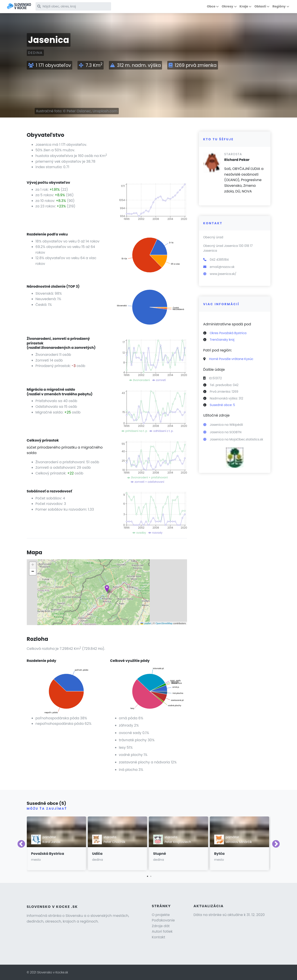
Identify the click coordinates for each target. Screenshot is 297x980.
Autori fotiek (162, 931)
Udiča (97, 854)
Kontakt (159, 937)
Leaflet (146, 623)
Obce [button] (211, 6)
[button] (107, 589)
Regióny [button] (279, 6)
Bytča (220, 854)
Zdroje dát (161, 926)
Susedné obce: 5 (222, 405)
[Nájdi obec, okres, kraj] (74, 6)
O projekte (161, 915)
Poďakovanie (163, 920)
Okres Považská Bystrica (228, 333)
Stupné (160, 854)
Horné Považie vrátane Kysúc (231, 359)
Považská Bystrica (48, 854)
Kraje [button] (244, 6)
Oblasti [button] (260, 6)
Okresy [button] (227, 6)
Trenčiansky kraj (222, 340)
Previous (21, 844)
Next (276, 844)
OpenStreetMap (164, 623)
